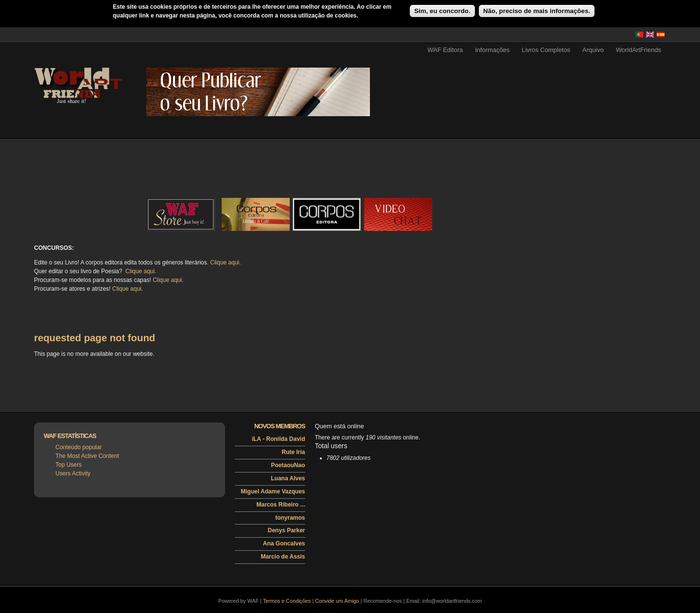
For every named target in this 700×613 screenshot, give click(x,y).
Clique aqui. (225, 263)
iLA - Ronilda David (279, 439)
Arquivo (593, 50)
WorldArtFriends (639, 50)
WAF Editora (445, 50)
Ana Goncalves (284, 543)
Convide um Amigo (337, 601)
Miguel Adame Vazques (273, 491)
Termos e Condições (287, 601)
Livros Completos (546, 50)
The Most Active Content (87, 456)
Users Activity (73, 473)
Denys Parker (287, 530)
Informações (492, 50)
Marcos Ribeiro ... (280, 505)
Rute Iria (293, 452)
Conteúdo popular (79, 447)
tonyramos (290, 518)
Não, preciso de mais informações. (537, 11)
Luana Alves (288, 478)
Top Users (69, 465)
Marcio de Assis (283, 557)
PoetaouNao (288, 465)
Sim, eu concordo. (442, 11)
